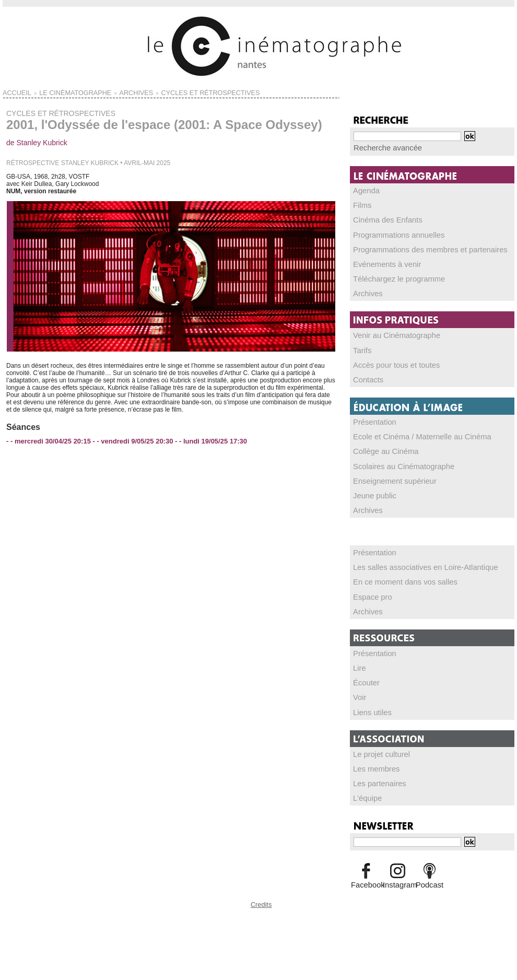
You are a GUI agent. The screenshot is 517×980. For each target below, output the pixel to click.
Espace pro (369, 594)
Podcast (430, 881)
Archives (366, 292)
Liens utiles (369, 709)
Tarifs (361, 348)
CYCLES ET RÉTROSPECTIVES (157, 92)
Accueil (13, 92)
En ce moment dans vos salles (396, 579)
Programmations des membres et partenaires (416, 248)
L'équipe (365, 795)
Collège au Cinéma (380, 449)
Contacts (366, 378)
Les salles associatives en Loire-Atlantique (413, 565)
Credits (261, 899)
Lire (359, 665)
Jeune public (371, 493)
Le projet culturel (377, 751)
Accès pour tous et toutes (389, 363)
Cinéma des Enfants (382, 219)
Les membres (373, 765)
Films (361, 204)
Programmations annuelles (391, 234)
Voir (359, 694)
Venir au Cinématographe (389, 334)
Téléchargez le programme (391, 277)
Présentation (371, 420)
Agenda (364, 190)
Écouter (364, 680)
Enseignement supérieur (387, 479)
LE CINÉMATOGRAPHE (56, 92)
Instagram (398, 881)
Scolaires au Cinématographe (395, 464)
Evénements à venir (381, 263)
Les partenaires (375, 780)
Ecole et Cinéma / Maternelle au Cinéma (410, 435)
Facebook (366, 881)
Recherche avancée (381, 147)
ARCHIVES (102, 92)
